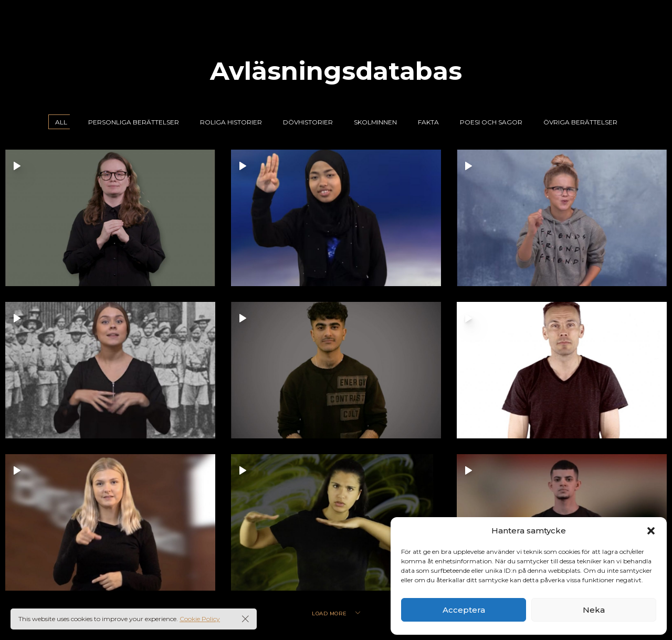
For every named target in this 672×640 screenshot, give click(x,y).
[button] (651, 531)
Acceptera (464, 610)
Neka (594, 610)
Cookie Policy (200, 619)
